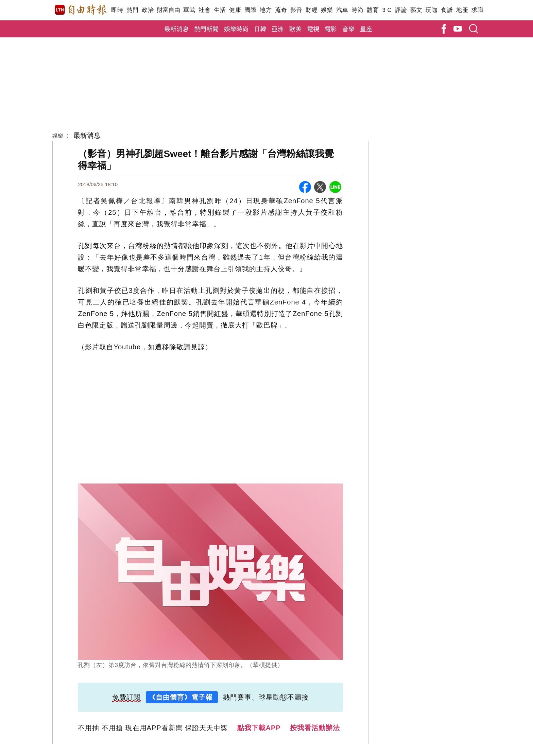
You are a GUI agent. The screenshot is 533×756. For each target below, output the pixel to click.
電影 (331, 29)
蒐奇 (281, 10)
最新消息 (176, 29)
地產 (462, 10)
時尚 (357, 10)
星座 (366, 29)
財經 (312, 10)
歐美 (295, 29)
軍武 (189, 10)
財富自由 (168, 10)
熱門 (132, 10)
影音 (296, 10)
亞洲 (278, 29)
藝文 (416, 10)
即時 (117, 10)
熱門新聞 (206, 29)
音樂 (348, 29)
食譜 (447, 10)
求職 (477, 10)
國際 (250, 10)
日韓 (260, 29)
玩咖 (432, 10)
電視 (313, 29)
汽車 (342, 10)
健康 (235, 10)
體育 (373, 10)
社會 (204, 10)
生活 (220, 10)
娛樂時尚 (236, 29)
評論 (401, 10)
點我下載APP (259, 728)
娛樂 (327, 10)
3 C (387, 10)
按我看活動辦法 (315, 728)
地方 (266, 10)
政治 (148, 10)
